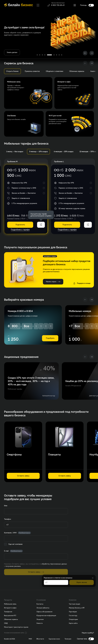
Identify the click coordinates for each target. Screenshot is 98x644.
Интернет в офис (10, 608)
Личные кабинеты (43, 608)
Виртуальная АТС (10, 616)
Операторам (73, 619)
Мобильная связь (10, 604)
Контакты (40, 604)
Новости (40, 623)
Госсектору (73, 616)
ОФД (6, 623)
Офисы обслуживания (44, 612)
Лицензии (40, 619)
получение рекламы (13, 566)
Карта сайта (73, 623)
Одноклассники (54, 639)
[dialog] (41, 215)
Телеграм (68, 639)
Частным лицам (74, 604)
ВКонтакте (40, 639)
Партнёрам (73, 612)
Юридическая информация (46, 616)
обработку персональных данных (54, 564)
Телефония (8, 612)
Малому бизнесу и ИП (77, 608)
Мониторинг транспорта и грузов (16, 627)
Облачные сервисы (11, 619)
